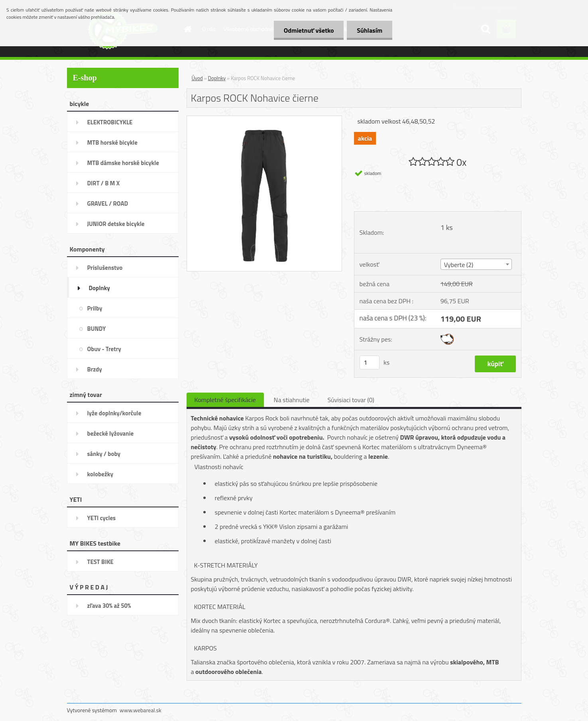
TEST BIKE (100, 562)
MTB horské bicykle (112, 142)
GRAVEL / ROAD (108, 203)
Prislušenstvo (105, 268)
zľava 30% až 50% (109, 606)
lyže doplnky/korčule (114, 413)
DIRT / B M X (104, 183)
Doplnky (99, 288)
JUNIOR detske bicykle (116, 224)
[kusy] (370, 362)
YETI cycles (102, 518)
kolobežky (100, 474)
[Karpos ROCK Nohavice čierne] (265, 119)
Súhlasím (370, 30)
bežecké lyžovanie (111, 433)
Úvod (197, 78)
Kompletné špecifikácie (225, 400)
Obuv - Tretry (104, 349)
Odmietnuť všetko (309, 30)
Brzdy (95, 369)
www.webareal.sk (141, 710)
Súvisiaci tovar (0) (351, 400)
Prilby (95, 308)
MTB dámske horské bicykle (123, 163)
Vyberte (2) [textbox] (459, 265)
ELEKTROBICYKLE (110, 122)
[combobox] (476, 264)
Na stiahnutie (292, 400)
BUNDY (97, 329)
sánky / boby (104, 454)
